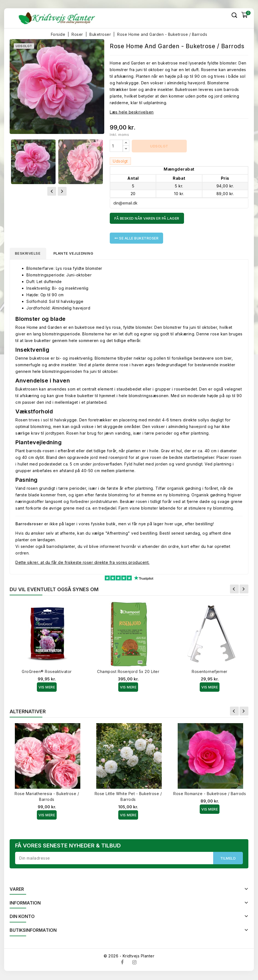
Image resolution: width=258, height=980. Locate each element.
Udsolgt (159, 146)
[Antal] (116, 146)
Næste (244, 590)
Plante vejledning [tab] (77, 254)
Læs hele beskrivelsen (132, 112)
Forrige (234, 590)
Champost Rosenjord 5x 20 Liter (128, 672)
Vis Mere (47, 688)
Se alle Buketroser (136, 238)
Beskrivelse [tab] (29, 254)
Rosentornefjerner (210, 672)
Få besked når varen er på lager (147, 218)
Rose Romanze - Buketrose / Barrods (210, 794)
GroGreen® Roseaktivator (47, 672)
